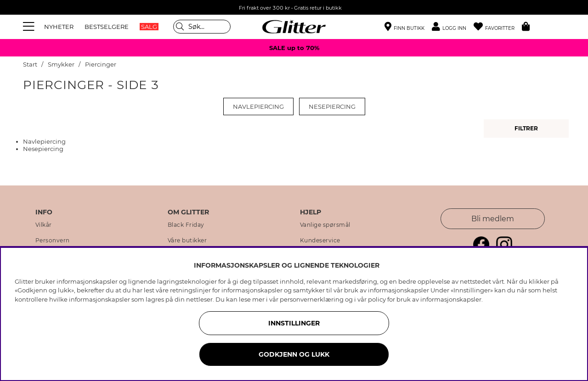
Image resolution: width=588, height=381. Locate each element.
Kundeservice (320, 241)
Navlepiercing (258, 106)
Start (30, 64)
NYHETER (59, 27)
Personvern (53, 241)
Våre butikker (187, 241)
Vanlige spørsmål (325, 225)
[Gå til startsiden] (294, 27)
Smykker (61, 64)
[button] (453, 27)
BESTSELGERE (107, 27)
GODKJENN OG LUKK (294, 354)
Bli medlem (493, 219)
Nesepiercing (332, 106)
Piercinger (101, 64)
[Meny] (30, 27)
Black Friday (186, 225)
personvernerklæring (312, 299)
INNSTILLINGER (294, 323)
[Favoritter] (498, 27)
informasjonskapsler (451, 299)
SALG (149, 27)
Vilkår (44, 225)
